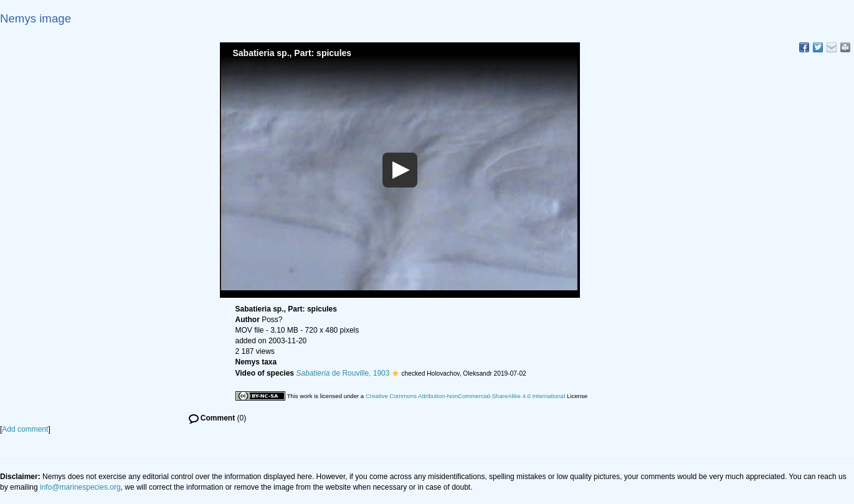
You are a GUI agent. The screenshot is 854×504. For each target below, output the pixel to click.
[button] (395, 373)
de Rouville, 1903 (343, 373)
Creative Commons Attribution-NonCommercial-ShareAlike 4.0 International (465, 396)
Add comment (25, 429)
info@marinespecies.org (80, 487)
